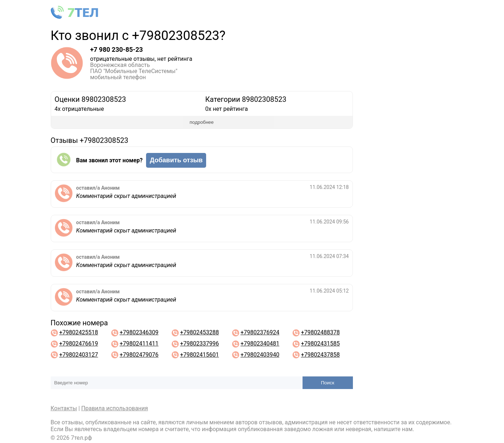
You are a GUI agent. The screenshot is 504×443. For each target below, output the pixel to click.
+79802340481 (260, 343)
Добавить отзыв (176, 160)
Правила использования (115, 408)
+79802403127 (78, 355)
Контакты (64, 408)
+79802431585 (320, 343)
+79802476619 (78, 343)
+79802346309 (139, 332)
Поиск (328, 383)
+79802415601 (199, 355)
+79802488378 (320, 332)
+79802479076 (139, 355)
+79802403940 (260, 355)
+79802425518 (78, 332)
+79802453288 (199, 332)
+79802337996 (199, 343)
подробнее (202, 122)
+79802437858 (320, 355)
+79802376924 (260, 332)
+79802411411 (139, 343)
